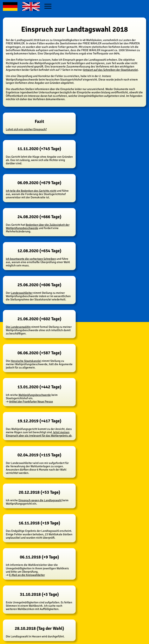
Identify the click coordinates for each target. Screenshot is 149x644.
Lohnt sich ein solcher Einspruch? (26, 129)
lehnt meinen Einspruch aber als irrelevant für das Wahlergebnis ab (39, 434)
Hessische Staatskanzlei (26, 361)
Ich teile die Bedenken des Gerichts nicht (31, 191)
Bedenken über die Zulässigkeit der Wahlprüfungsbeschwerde (38, 226)
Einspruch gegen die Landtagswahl (40, 500)
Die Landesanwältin (18, 327)
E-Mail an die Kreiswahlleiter (27, 575)
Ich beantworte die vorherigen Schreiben (31, 259)
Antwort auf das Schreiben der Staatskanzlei (110, 70)
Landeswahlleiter (22, 293)
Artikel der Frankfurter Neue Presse (31, 402)
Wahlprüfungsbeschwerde (35, 395)
